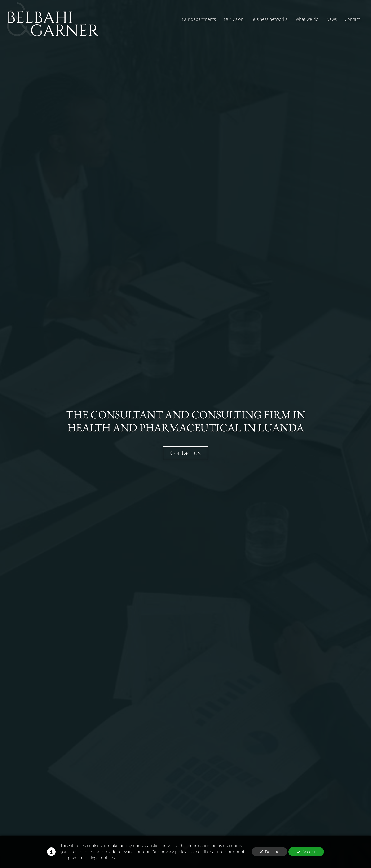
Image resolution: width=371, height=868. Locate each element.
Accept (306, 852)
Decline (269, 852)
